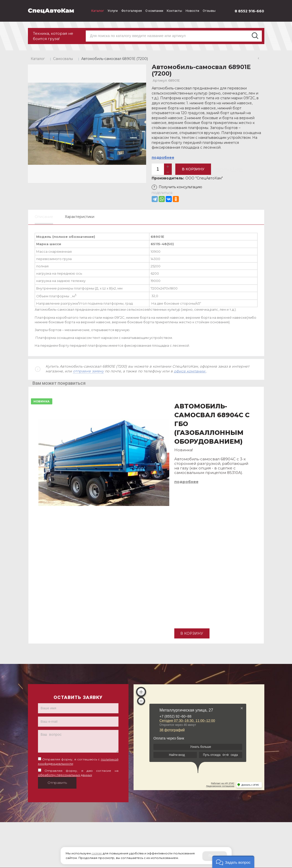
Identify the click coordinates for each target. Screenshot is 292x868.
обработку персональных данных (65, 775)
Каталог (38, 59)
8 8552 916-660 (249, 11)
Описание (44, 217)
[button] (233, 862)
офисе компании (190, 371)
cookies (97, 853)
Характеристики (80, 217)
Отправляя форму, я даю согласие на (78, 773)
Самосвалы (63, 59)
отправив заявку (88, 371)
